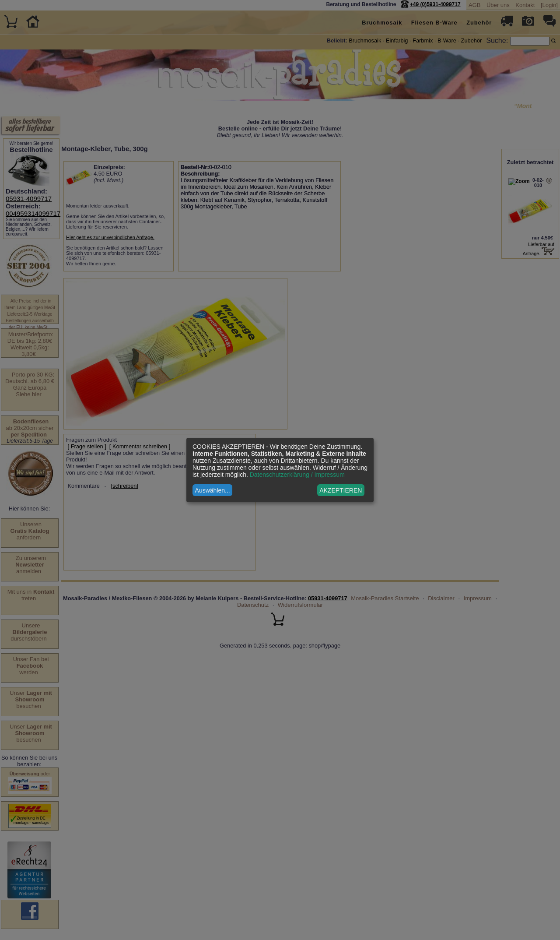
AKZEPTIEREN (341, 490)
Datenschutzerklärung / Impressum (297, 475)
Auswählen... (213, 490)
